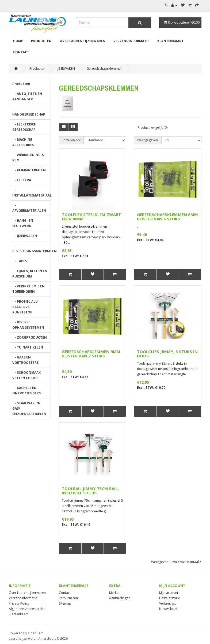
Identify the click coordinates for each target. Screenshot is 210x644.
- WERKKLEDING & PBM (28, 158)
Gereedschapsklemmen (104, 69)
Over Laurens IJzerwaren (83, 41)
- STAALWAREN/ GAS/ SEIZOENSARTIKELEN (29, 408)
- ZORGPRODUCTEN (30, 337)
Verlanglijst (167, 603)
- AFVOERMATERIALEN (29, 208)
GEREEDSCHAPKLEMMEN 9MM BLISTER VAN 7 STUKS (91, 354)
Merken (115, 593)
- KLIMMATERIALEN (29, 170)
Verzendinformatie (131, 41)
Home (18, 41)
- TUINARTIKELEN (28, 347)
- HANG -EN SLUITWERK (23, 223)
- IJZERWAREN (25, 236)
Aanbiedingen (120, 598)
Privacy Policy (19, 603)
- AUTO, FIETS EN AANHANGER (27, 96)
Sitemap (65, 603)
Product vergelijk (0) (152, 127)
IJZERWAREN (66, 69)
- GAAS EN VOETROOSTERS (25, 360)
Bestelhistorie (170, 598)
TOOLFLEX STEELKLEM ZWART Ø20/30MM (91, 217)
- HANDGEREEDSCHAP (29, 112)
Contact (21, 52)
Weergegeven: (148, 140)
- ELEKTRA (22, 180)
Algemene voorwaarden (27, 609)
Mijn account (169, 593)
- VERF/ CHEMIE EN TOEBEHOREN (28, 289)
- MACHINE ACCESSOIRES (23, 142)
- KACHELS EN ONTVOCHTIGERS (26, 391)
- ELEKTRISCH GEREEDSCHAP (24, 127)
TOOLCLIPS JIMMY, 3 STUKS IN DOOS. (167, 354)
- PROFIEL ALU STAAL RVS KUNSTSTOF (25, 307)
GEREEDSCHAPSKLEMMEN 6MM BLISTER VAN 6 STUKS (167, 217)
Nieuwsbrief (168, 609)
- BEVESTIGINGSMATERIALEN (32, 248)
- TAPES (20, 261)
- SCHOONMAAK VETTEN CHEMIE (26, 375)
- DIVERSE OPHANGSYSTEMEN (28, 325)
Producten (41, 41)
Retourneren (68, 598)
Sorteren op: (71, 140)
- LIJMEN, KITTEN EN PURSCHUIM (30, 274)
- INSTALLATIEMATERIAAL (32, 193)
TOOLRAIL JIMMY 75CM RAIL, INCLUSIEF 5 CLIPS (90, 491)
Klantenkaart (170, 41)
